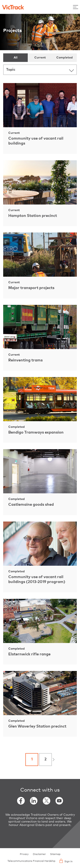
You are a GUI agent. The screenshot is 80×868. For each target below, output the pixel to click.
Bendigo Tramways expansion (36, 433)
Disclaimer (39, 854)
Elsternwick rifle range (29, 654)
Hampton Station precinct (33, 216)
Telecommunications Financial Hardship (31, 861)
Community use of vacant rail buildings (36, 141)
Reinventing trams (25, 360)
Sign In (66, 861)
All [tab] (16, 58)
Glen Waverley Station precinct (37, 726)
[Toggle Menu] (76, 7)
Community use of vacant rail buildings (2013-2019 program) (37, 579)
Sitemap (55, 854)
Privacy (24, 854)
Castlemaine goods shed (31, 505)
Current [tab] (40, 58)
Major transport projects (31, 288)
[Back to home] (13, 7)
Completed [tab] (65, 58)
